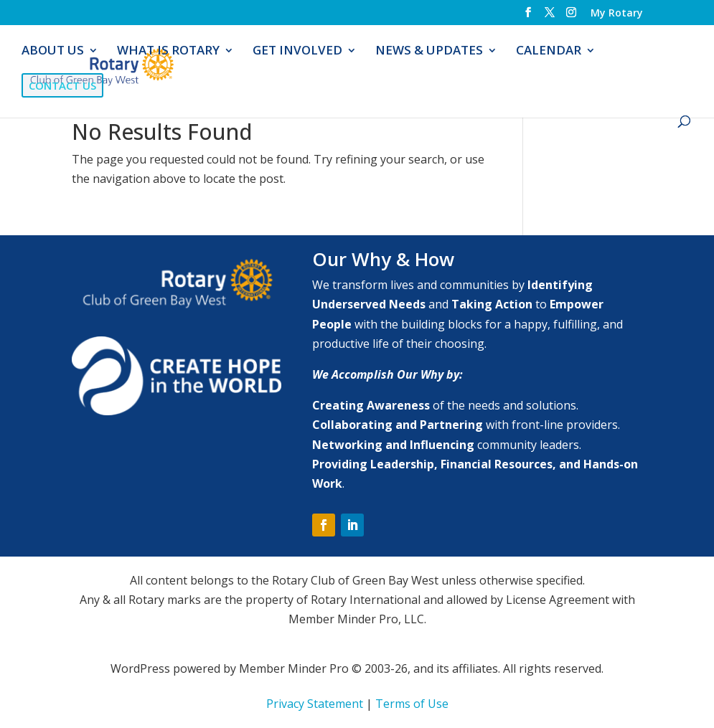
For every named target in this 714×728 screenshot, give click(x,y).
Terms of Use (412, 704)
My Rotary (617, 14)
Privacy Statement (315, 704)
